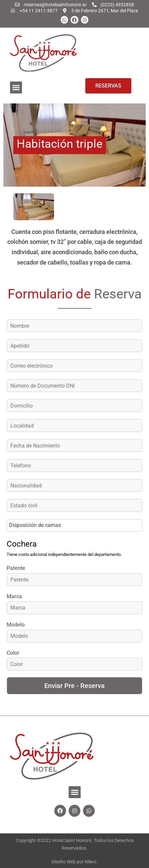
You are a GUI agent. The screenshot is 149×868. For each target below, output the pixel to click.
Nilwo (90, 862)
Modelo (16, 625)
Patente (16, 568)
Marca (14, 596)
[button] (16, 87)
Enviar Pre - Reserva (74, 686)
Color (13, 653)
